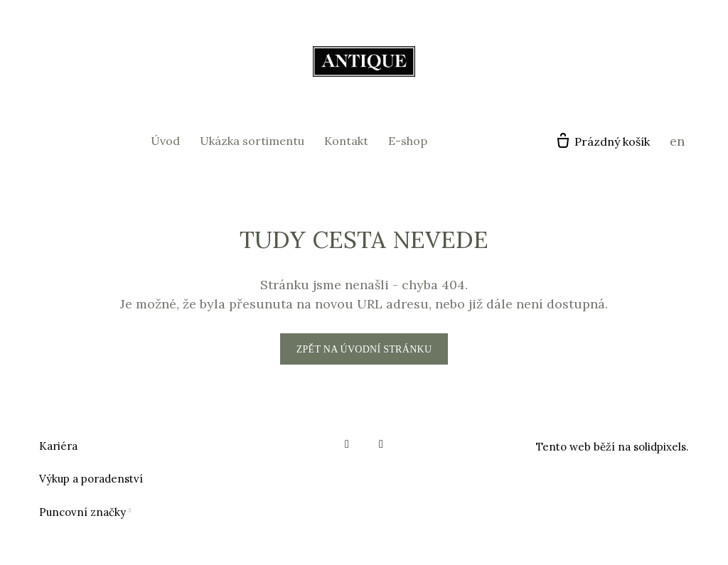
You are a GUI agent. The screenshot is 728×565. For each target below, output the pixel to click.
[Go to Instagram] (381, 444)
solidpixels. (661, 447)
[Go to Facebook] (347, 444)
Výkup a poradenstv (89, 479)
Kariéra (58, 446)
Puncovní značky (82, 512)
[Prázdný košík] (602, 141)
